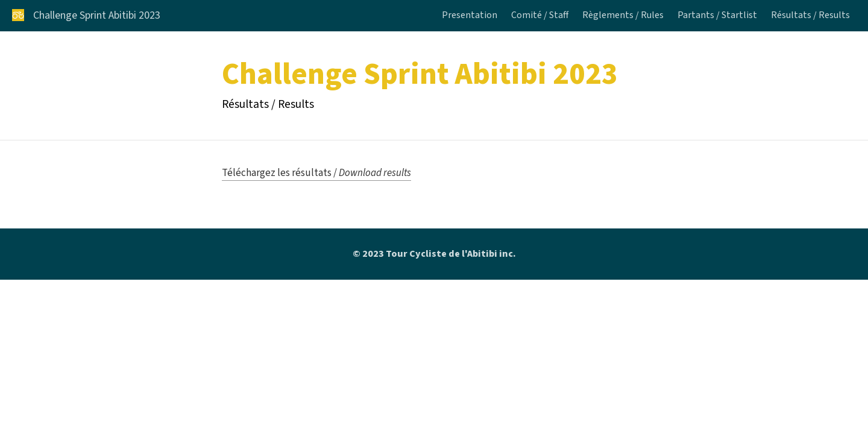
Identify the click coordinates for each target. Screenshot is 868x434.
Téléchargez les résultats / (316, 173)
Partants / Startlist (717, 16)
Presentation (470, 16)
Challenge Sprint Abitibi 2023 (97, 16)
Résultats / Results (810, 16)
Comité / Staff (540, 16)
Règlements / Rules (623, 16)
